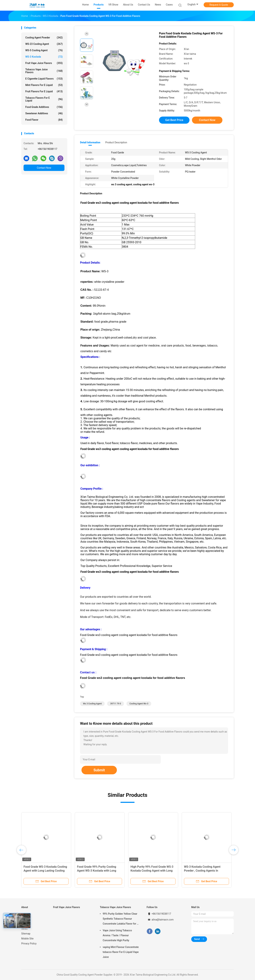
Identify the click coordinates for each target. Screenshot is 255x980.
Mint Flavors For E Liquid (44, 85)
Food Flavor (44, 120)
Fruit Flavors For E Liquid (44, 91)
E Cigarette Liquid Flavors (44, 79)
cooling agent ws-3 (139, 704)
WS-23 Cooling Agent (44, 44)
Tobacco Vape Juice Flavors (44, 71)
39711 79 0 (116, 704)
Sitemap (26, 934)
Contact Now (44, 168)
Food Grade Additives (44, 107)
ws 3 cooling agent (92, 704)
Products (26, 919)
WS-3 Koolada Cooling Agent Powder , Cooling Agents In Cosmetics (202, 871)
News (24, 929)
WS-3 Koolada (44, 57)
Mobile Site (27, 939)
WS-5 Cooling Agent (44, 50)
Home (25, 914)
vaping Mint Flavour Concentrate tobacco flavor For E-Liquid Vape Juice (121, 952)
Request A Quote (219, 5)
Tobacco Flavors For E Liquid (44, 99)
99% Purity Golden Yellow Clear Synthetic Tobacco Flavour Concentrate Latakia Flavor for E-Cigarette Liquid (121, 919)
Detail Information (90, 142)
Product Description (116, 142)
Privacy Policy (29, 944)
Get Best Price (174, 120)
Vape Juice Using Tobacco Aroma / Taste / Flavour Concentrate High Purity (117, 935)
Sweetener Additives (44, 113)
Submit (99, 770)
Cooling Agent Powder (44, 38)
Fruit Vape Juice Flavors (44, 63)
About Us (26, 924)
